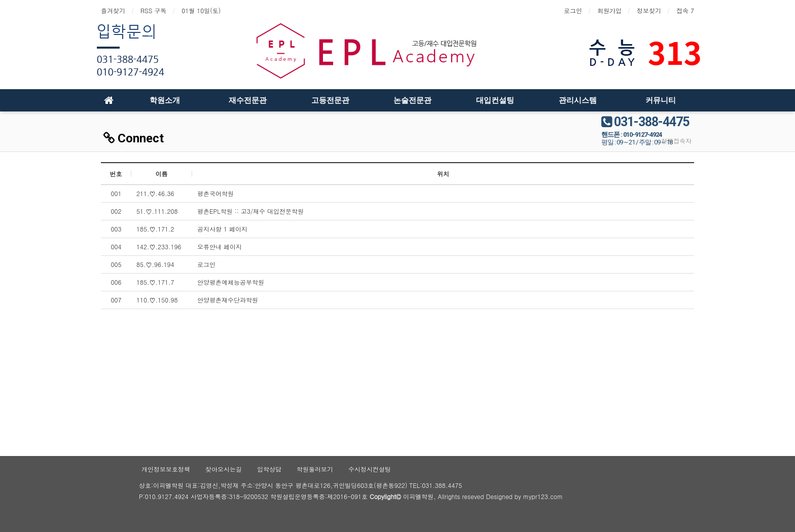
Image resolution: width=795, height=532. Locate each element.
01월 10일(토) (201, 10)
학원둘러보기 (315, 469)
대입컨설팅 (495, 100)
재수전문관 (248, 100)
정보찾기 (649, 10)
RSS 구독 (153, 10)
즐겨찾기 (113, 10)
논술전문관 (412, 100)
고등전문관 (330, 100)
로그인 (573, 10)
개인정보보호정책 (166, 469)
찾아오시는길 (224, 469)
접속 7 (685, 10)
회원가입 (609, 10)
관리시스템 (578, 100)
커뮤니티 (661, 100)
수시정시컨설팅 (370, 469)
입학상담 (269, 469)
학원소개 (165, 100)
